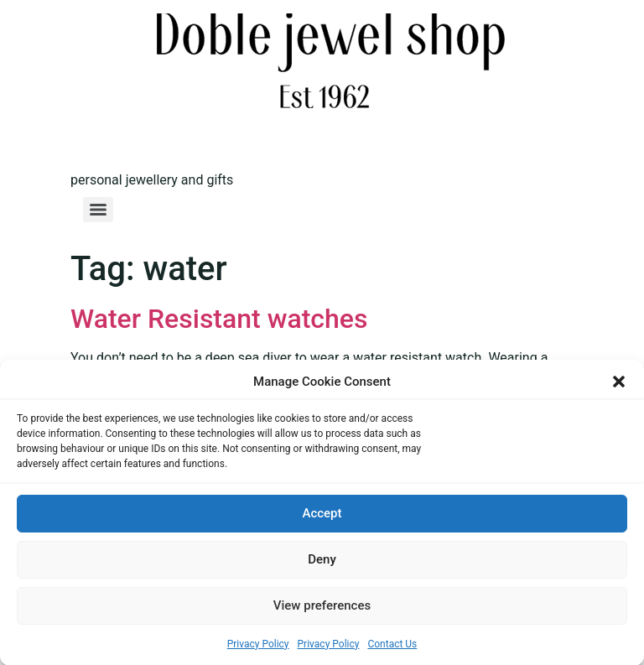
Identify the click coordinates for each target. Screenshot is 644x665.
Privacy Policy (258, 645)
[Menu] (98, 210)
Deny (322, 560)
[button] (619, 382)
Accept (322, 514)
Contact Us (392, 645)
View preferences (322, 606)
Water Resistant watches (219, 319)
